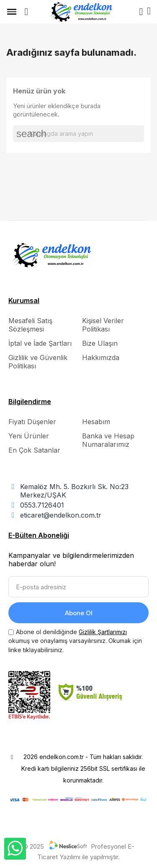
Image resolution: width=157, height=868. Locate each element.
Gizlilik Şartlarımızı (103, 632)
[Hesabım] (141, 12)
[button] (26, 12)
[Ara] (78, 134)
